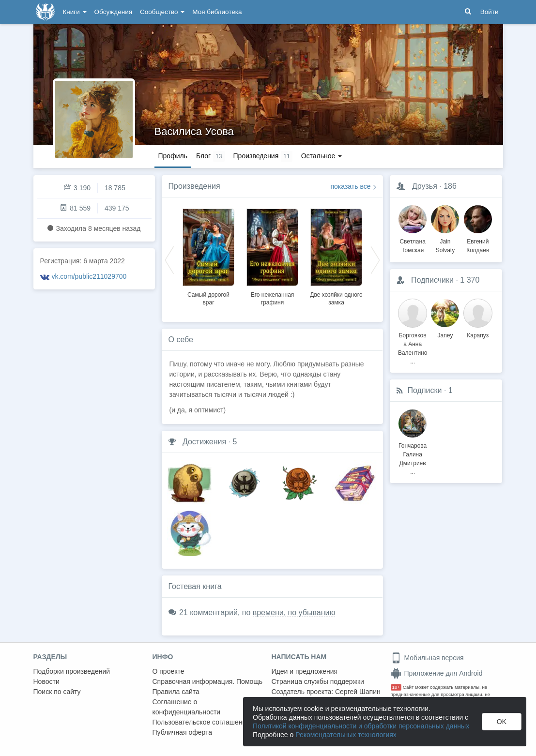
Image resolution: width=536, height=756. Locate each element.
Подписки (425, 390)
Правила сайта (176, 692)
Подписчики (432, 280)
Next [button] (375, 259)
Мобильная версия (427, 658)
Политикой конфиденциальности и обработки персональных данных (361, 726)
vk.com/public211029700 (89, 276)
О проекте (168, 671)
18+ (396, 687)
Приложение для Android (437, 673)
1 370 (470, 280)
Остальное (322, 156)
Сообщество (162, 12)
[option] (209, 256)
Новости (46, 681)
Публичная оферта (183, 732)
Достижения (204, 442)
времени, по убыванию (294, 612)
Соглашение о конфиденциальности (187, 707)
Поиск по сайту (57, 692)
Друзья (425, 186)
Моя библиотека (217, 12)
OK (502, 722)
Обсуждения (113, 12)
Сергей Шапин (358, 692)
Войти (490, 12)
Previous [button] (169, 259)
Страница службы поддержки (318, 681)
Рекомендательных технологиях (346, 735)
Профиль (173, 156)
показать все (351, 186)
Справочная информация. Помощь (208, 681)
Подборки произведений (72, 671)
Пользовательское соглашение (201, 722)
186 (450, 186)
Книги (75, 12)
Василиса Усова (194, 131)
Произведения (194, 186)
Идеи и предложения (305, 671)
